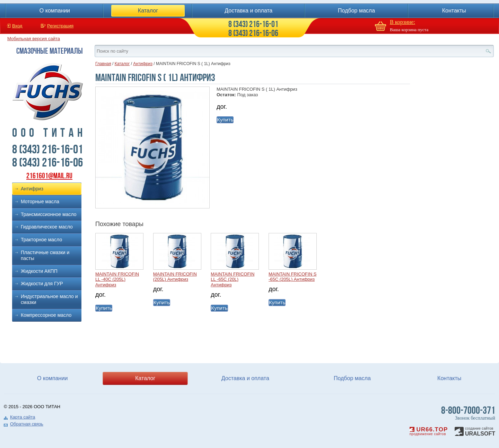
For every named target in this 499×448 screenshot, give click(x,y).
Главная (103, 64)
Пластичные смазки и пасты (45, 255)
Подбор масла (356, 11)
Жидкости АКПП (39, 271)
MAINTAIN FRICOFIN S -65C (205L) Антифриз (292, 277)
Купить (225, 120)
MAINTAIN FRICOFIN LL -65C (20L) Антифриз (233, 279)
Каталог (148, 11)
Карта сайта (23, 417)
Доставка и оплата (248, 11)
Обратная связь (27, 424)
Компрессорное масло (46, 315)
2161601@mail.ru (49, 176)
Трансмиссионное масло (49, 214)
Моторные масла (40, 201)
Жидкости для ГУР (42, 284)
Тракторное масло (41, 240)
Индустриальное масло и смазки (49, 299)
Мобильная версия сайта (34, 39)
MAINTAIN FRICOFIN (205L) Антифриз (175, 277)
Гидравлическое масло (47, 227)
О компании (55, 11)
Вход (17, 26)
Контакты (454, 11)
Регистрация (60, 26)
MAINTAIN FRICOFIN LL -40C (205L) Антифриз (117, 279)
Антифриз (32, 189)
